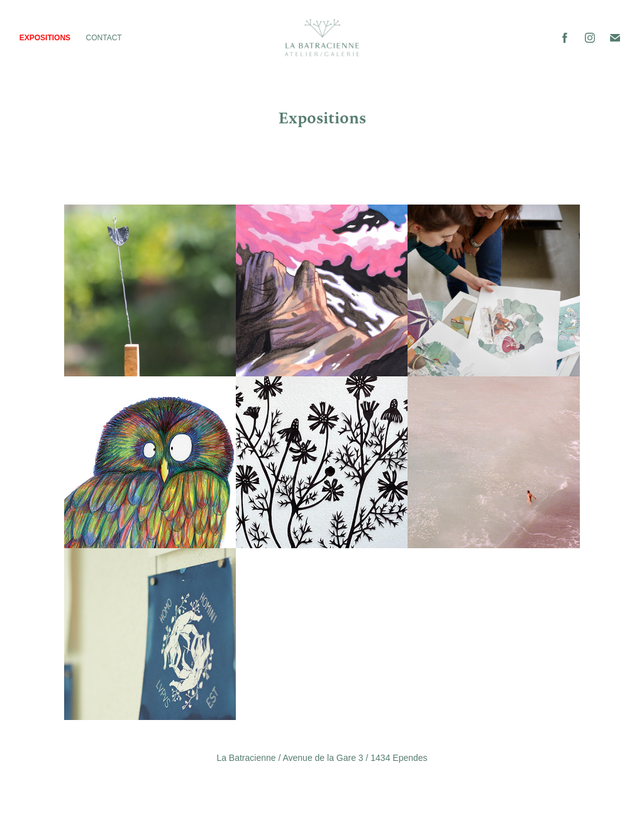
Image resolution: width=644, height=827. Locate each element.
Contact (104, 38)
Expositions (45, 38)
